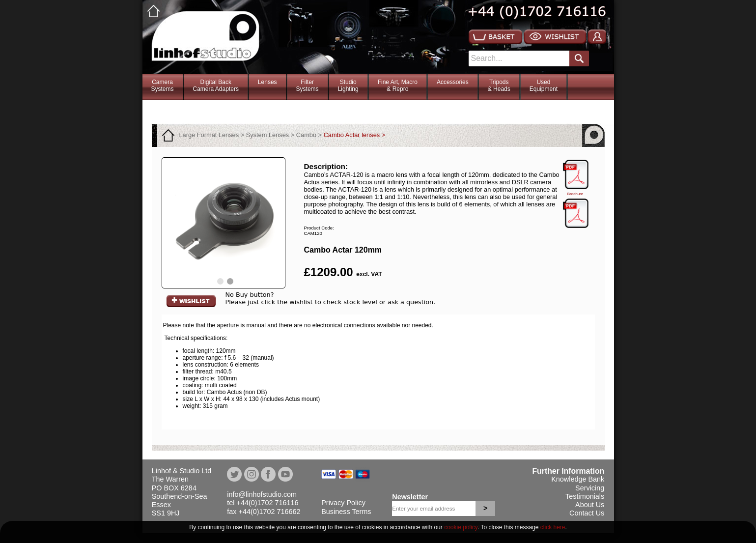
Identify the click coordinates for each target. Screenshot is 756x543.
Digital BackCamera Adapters (216, 86)
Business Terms (346, 512)
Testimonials (585, 496)
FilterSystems (308, 86)
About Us (590, 505)
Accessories (453, 82)
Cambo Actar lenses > (355, 135)
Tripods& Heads (499, 86)
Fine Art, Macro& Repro (398, 86)
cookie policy (461, 527)
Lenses (267, 82)
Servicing (590, 488)
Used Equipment (544, 86)
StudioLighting (348, 86)
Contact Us (587, 513)
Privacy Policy (343, 503)
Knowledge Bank (578, 479)
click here (553, 527)
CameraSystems (163, 86)
